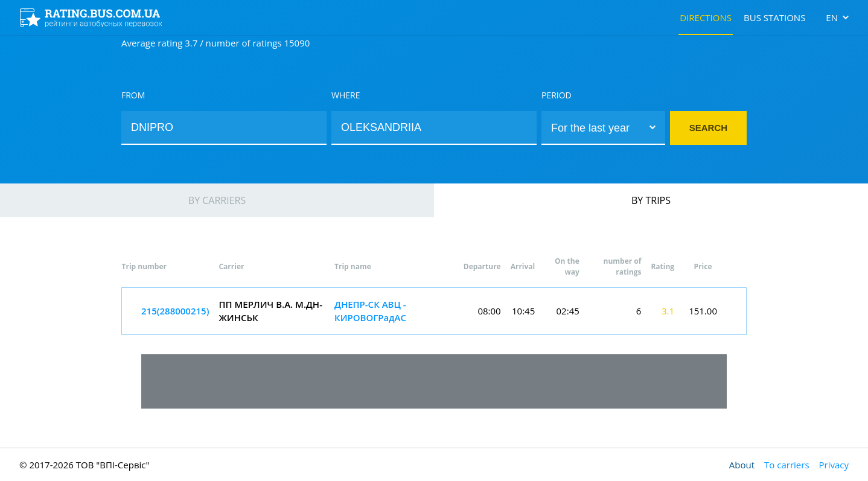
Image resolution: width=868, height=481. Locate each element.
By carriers (217, 200)
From (133, 95)
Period (557, 95)
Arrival (523, 266)
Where (346, 95)
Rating (662, 266)
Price (703, 266)
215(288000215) (175, 311)
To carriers (787, 465)
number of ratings (623, 266)
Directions (706, 18)
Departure (482, 266)
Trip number (144, 266)
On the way (567, 266)
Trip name (353, 266)
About (742, 465)
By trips (651, 200)
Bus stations (774, 18)
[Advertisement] (434, 381)
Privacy (834, 465)
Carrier (231, 266)
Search (708, 128)
